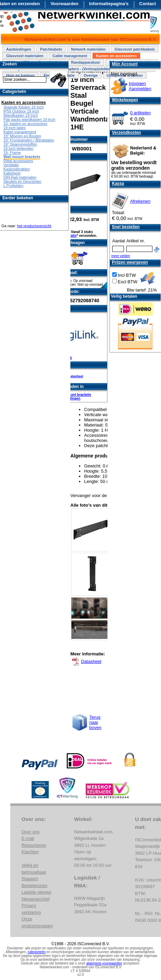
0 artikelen (140, 113)
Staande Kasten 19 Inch (24, 107)
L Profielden (13, 186)
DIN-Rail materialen (20, 177)
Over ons (31, 832)
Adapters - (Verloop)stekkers (88, 69)
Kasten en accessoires (117, 56)
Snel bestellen (126, 227)
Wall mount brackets (74, 395)
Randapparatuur (86, 62)
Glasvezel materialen (25, 56)
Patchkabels (51, 49)
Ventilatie (11, 165)
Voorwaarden (64, 4)
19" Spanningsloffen (20, 144)
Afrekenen (140, 201)
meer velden (121, 256)
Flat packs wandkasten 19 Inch (29, 119)
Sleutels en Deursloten (22, 181)
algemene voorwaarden (104, 963)
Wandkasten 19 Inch (21, 115)
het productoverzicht (34, 226)
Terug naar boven (95, 722)
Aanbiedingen (19, 49)
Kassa (118, 183)
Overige (91, 75)
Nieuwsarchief (36, 899)
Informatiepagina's (109, 4)
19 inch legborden (18, 148)
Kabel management (20, 132)
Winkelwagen (125, 100)
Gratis (72, 236)
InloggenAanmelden (140, 86)
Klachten (30, 852)
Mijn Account (125, 64)
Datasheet (76, 376)
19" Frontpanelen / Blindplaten (29, 140)
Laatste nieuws (37, 892)
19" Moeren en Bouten (22, 136)
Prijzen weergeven (130, 262)
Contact (148, 4)
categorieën (37, 952)
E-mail (28, 838)
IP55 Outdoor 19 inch (21, 111)
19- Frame (12, 152)
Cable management (70, 56)
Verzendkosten (126, 133)
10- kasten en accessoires (25, 124)
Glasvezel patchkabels (135, 49)
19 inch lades (15, 128)
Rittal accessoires (18, 161)
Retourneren (34, 845)
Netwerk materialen (88, 49)
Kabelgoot (12, 173)
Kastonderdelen (17, 169)
